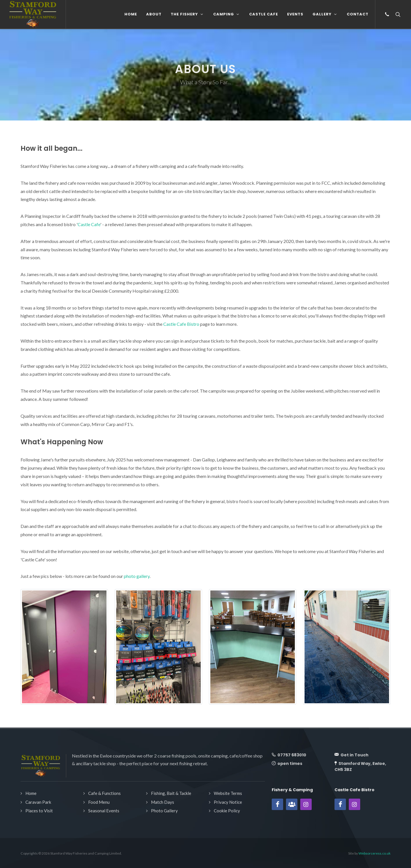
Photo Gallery (164, 811)
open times (289, 763)
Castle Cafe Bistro (181, 324)
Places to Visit (39, 811)
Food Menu (99, 802)
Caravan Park (38, 802)
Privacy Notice (228, 802)
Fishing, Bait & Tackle (171, 793)
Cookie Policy (227, 811)
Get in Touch (354, 755)
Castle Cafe (89, 224)
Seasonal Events (104, 811)
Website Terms (228, 793)
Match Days (163, 802)
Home (31, 793)
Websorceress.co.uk (374, 853)
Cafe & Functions (104, 793)
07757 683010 (291, 755)
